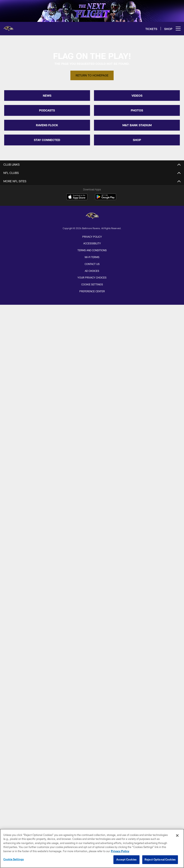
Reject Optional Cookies (160, 859)
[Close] (177, 836)
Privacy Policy (92, 237)
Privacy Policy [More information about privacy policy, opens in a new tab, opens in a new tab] (120, 851)
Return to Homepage (92, 75)
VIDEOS (137, 96)
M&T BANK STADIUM (137, 125)
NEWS (47, 96)
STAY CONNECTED (47, 140)
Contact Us (92, 264)
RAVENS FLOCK (47, 125)
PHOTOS (137, 110)
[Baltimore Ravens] (92, 216)
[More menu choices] (178, 29)
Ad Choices (92, 271)
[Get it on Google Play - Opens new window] (106, 199)
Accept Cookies (126, 859)
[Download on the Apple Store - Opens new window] (77, 197)
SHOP (137, 140)
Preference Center (92, 291)
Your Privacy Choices (92, 277)
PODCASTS (47, 110)
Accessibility (92, 243)
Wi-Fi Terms (92, 257)
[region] (92, 848)
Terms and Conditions (92, 250)
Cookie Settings (92, 284)
